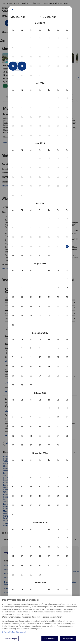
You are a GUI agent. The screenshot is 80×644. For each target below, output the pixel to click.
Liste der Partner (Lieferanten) (14, 633)
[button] (31, 92)
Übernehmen (40, 579)
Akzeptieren (68, 639)
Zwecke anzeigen (10, 639)
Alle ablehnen (50, 639)
